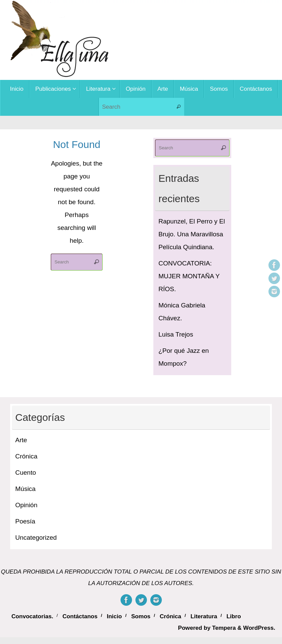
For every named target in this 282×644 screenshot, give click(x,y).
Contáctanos (80, 616)
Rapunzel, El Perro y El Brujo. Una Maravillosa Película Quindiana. (192, 234)
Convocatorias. (32, 616)
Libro (234, 616)
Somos (141, 616)
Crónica (26, 456)
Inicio (114, 616)
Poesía (25, 521)
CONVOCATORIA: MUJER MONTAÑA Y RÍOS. (189, 276)
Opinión (26, 505)
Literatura (204, 616)
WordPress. (259, 628)
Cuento (26, 473)
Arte (21, 440)
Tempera (224, 628)
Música (25, 489)
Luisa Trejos (176, 334)
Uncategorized (36, 538)
